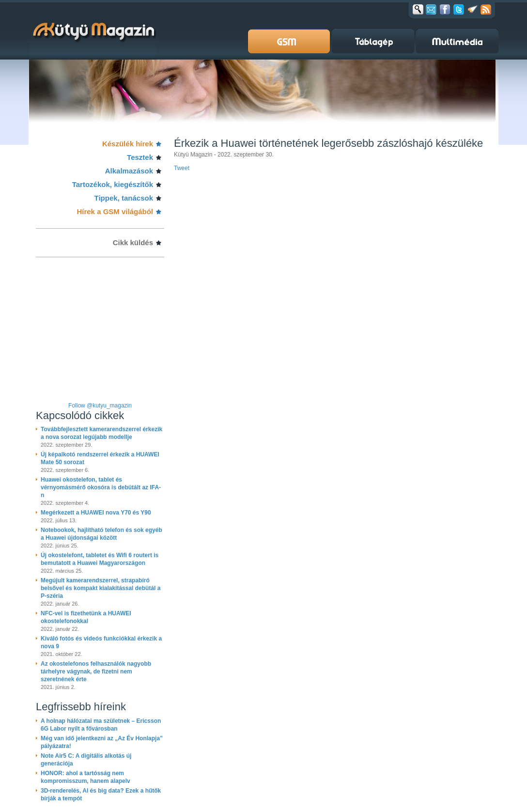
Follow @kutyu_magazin (100, 406)
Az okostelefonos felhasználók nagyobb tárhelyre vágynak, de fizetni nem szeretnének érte (96, 671)
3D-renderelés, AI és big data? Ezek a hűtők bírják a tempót (101, 795)
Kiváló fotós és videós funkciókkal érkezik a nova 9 (101, 642)
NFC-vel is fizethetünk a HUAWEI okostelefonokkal (86, 617)
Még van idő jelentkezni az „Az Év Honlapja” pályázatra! (102, 742)
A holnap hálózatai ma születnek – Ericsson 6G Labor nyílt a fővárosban (101, 725)
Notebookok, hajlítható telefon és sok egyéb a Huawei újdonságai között (101, 534)
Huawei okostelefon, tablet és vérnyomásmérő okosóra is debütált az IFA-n (101, 487)
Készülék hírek (128, 144)
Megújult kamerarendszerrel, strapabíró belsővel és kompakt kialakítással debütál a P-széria (101, 588)
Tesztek (140, 157)
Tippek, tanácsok (124, 198)
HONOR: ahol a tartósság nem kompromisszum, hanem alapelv (85, 777)
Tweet (182, 168)
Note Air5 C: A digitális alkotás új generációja (86, 760)
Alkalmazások (129, 171)
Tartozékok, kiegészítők (113, 184)
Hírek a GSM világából (115, 211)
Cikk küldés (133, 242)
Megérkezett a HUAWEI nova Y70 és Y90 (96, 513)
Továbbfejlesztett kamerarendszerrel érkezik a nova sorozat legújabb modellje (101, 433)
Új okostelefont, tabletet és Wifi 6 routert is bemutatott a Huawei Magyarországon (100, 559)
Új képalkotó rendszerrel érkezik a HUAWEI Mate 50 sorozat (100, 458)
